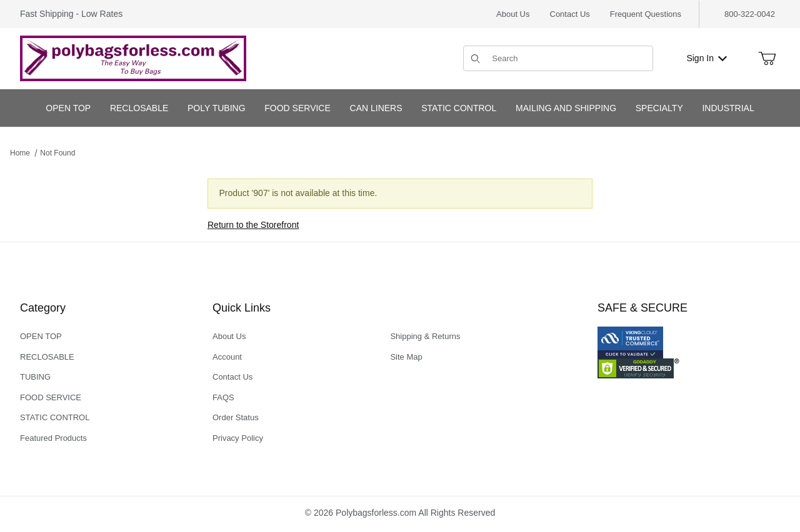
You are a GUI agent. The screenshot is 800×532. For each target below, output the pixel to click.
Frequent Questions (646, 14)
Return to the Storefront (253, 225)
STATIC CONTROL (55, 417)
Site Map (406, 357)
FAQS (223, 397)
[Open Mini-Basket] (767, 59)
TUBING (35, 377)
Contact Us (570, 14)
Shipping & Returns (425, 336)
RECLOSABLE (47, 357)
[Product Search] (568, 58)
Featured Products (53, 438)
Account (227, 357)
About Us (513, 14)
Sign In (707, 58)
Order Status (236, 417)
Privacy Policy (238, 438)
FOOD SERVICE (51, 397)
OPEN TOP (41, 336)
